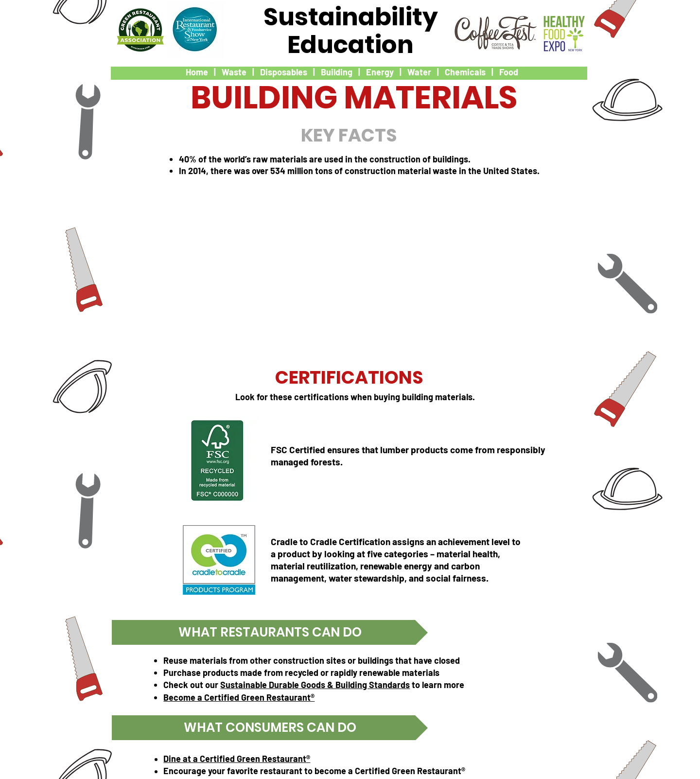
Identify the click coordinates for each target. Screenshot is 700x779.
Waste (234, 72)
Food (509, 72)
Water (419, 72)
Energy (380, 72)
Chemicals (465, 72)
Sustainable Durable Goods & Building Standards (315, 685)
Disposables (284, 72)
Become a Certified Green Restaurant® (239, 697)
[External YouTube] (349, 266)
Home (197, 72)
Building (337, 72)
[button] (270, 632)
